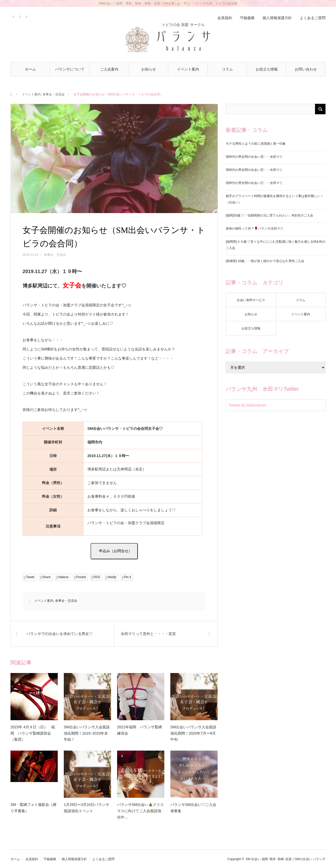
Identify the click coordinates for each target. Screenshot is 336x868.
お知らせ (149, 69)
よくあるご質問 (313, 18)
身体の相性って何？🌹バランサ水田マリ (254, 229)
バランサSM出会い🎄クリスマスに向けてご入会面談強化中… (140, 811)
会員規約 (225, 18)
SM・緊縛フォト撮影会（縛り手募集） (33, 808)
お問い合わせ (306, 69)
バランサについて (70, 69)
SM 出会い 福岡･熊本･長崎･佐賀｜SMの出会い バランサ (286, 859)
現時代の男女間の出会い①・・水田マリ (254, 183)
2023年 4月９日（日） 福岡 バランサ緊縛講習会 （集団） (33, 733)
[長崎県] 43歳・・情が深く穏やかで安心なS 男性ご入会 (265, 261)
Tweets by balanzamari (247, 405)
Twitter (14, 16)
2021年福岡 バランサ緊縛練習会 (140, 730)
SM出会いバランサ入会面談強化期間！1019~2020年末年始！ (87, 733)
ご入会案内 (109, 69)
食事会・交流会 (54, 94)
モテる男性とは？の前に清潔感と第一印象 (256, 144)
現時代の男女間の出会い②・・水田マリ (254, 170)
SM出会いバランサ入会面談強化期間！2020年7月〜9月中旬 (193, 733)
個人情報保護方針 (277, 18)
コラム (227, 69)
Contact (20, 16)
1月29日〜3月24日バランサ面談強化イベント (86, 808)
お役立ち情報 (267, 69)
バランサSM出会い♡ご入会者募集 (193, 808)
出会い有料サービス (251, 300)
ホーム (30, 69)
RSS (27, 16)
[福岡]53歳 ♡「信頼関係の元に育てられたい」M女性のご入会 (269, 215)
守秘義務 (247, 18)
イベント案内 (188, 69)
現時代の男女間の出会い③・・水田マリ (254, 157)
